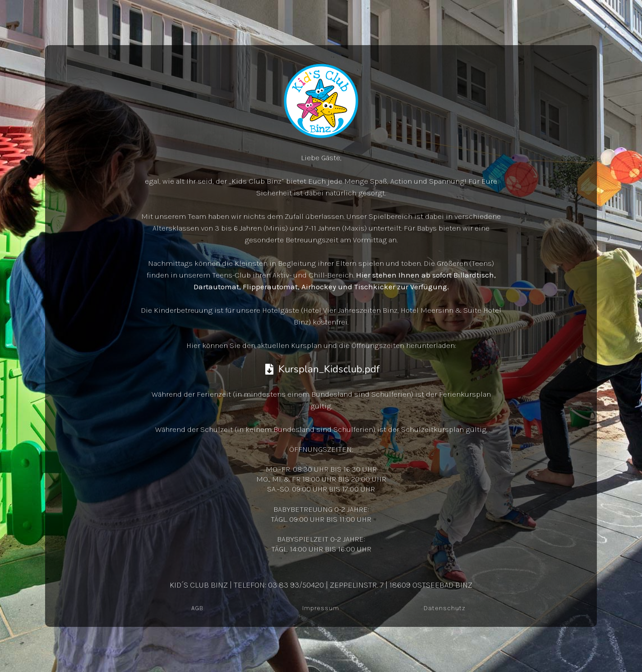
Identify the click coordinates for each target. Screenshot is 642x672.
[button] (20, 652)
